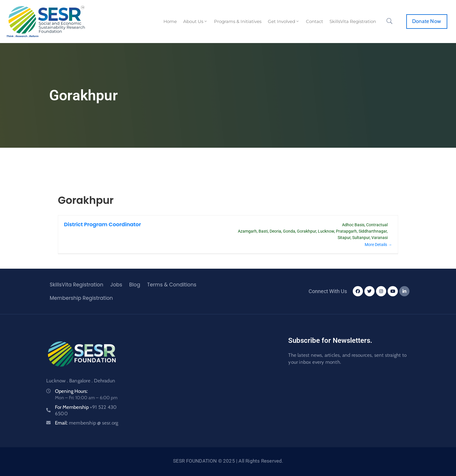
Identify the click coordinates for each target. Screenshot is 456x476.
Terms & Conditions (172, 285)
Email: (87, 423)
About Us (195, 21)
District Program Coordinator (103, 224)
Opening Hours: (71, 391)
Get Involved (284, 21)
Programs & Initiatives (238, 21)
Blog (135, 285)
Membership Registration (81, 298)
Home (170, 21)
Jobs (116, 285)
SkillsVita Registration (353, 21)
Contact (315, 21)
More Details (378, 245)
